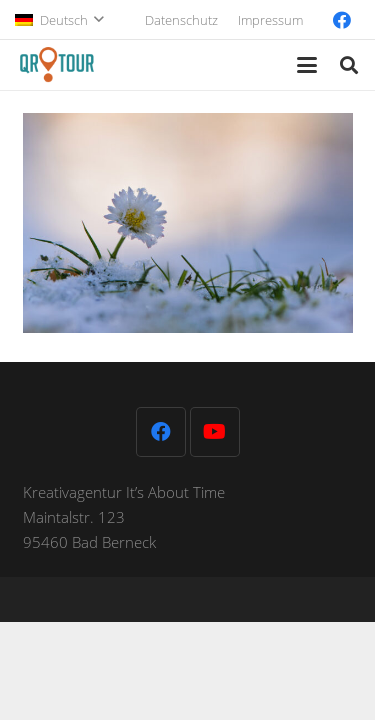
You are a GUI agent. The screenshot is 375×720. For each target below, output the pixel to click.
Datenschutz (181, 20)
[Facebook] (342, 20)
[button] (59, 20)
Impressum (270, 20)
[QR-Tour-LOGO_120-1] (56, 65)
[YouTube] (215, 432)
